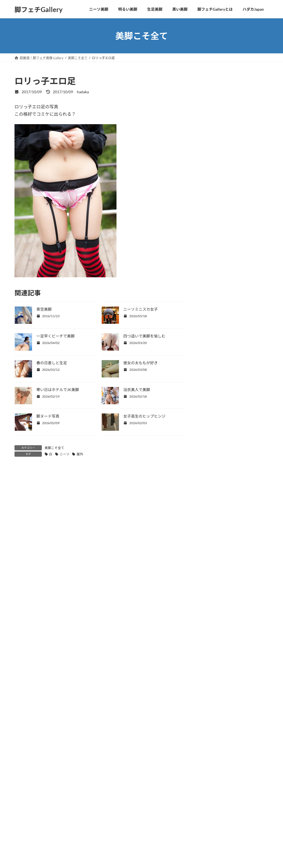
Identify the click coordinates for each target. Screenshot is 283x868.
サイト (21, 633)
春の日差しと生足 (52, 363)
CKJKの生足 (212, 123)
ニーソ (65, 454)
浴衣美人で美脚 (137, 390)
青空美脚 (44, 309)
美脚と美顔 (211, 112)
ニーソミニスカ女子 (141, 309)
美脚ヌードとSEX (216, 179)
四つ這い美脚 (213, 90)
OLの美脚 (210, 135)
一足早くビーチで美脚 (56, 336)
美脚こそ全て (54, 448)
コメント (26, 503)
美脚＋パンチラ (215, 168)
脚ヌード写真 (48, 416)
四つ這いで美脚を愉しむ (144, 336)
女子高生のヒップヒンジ (144, 416)
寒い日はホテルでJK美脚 (58, 390)
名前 (19, 576)
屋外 (80, 454)
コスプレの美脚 (215, 157)
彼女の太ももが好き (141, 363)
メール (21, 605)
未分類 (207, 190)
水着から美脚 (213, 146)
